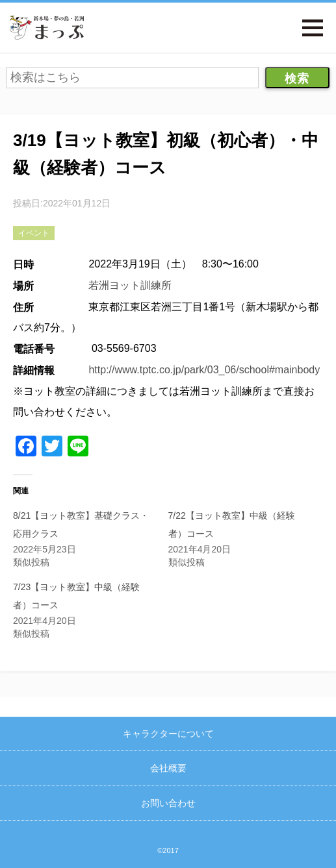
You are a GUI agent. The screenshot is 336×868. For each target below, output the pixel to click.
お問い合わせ (168, 803)
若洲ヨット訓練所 (130, 285)
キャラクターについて (168, 734)
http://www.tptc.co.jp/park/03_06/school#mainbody (204, 370)
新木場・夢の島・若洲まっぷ (47, 28)
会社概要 (168, 768)
